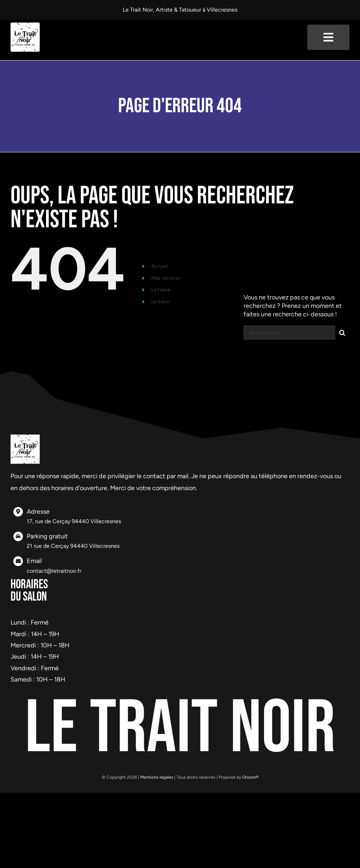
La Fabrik (161, 290)
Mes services (166, 278)
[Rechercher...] (290, 332)
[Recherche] (342, 332)
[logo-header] (25, 26)
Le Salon (160, 302)
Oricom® (250, 777)
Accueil (159, 266)
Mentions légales (157, 777)
